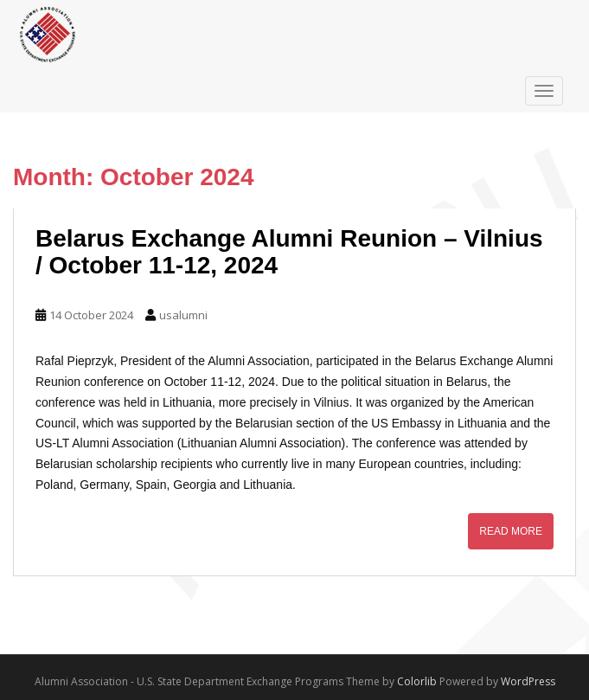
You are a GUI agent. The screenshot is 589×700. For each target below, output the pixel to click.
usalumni (183, 315)
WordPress (528, 681)
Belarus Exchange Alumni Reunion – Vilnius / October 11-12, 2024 (289, 252)
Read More (511, 531)
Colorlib (417, 681)
